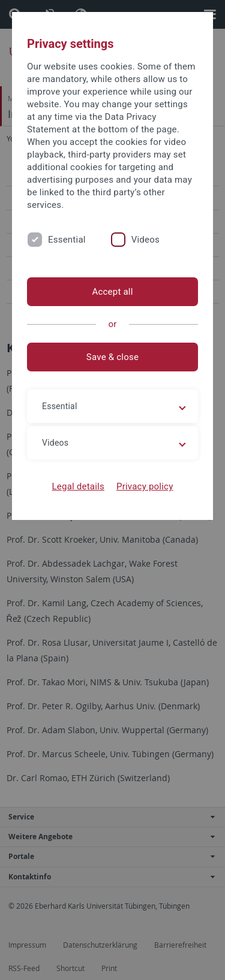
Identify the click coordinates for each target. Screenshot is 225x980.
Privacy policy (145, 486)
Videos (145, 240)
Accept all (112, 292)
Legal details (78, 486)
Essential (67, 240)
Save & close (112, 357)
